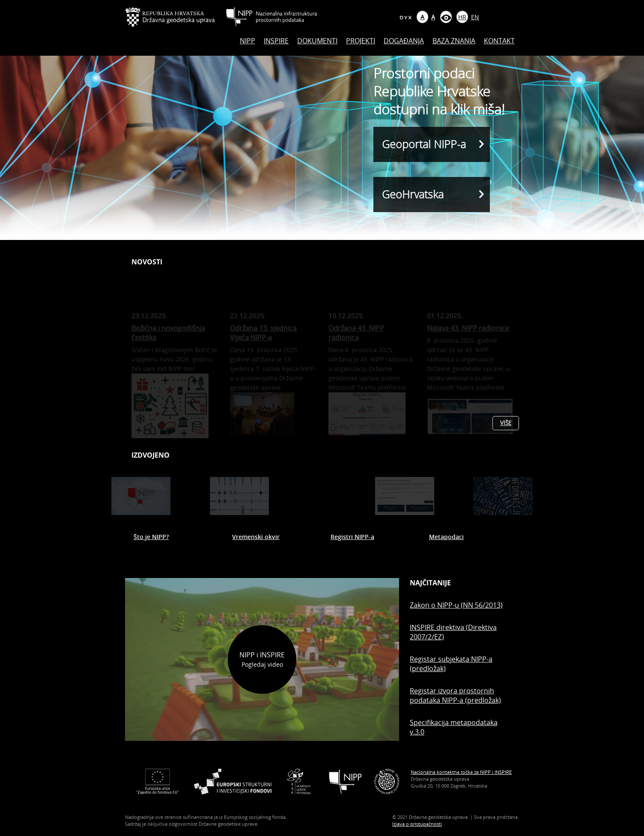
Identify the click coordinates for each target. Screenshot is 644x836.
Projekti (361, 41)
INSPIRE (276, 41)
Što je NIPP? (151, 537)
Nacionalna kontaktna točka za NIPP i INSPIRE (461, 772)
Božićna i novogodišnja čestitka (168, 339)
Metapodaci (446, 537)
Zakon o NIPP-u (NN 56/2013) (456, 605)
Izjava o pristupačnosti (417, 824)
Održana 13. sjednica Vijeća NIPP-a (263, 339)
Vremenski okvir (256, 537)
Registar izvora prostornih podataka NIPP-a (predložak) (455, 695)
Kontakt (499, 41)
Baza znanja (454, 41)
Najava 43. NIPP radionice (468, 335)
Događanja (404, 41)
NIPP (247, 41)
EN (475, 17)
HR (462, 17)
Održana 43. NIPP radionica (356, 339)
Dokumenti (317, 41)
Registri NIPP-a (352, 537)
